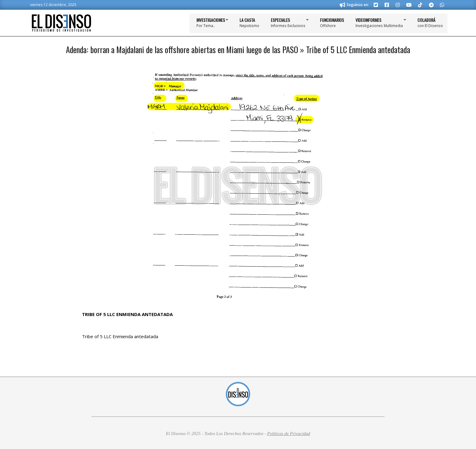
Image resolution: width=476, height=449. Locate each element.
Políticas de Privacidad (289, 434)
